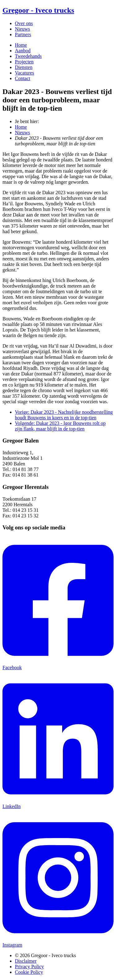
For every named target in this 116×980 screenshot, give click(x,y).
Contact (23, 78)
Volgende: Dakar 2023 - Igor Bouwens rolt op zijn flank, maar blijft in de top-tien (60, 426)
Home (21, 45)
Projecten (24, 62)
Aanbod (23, 51)
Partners (23, 34)
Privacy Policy (29, 967)
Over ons (24, 23)
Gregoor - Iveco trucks (38, 10)
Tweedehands (28, 56)
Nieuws (22, 29)
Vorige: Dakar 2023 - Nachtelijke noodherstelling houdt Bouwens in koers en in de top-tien (64, 415)
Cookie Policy (29, 972)
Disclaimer (26, 961)
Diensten (24, 67)
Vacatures (24, 73)
